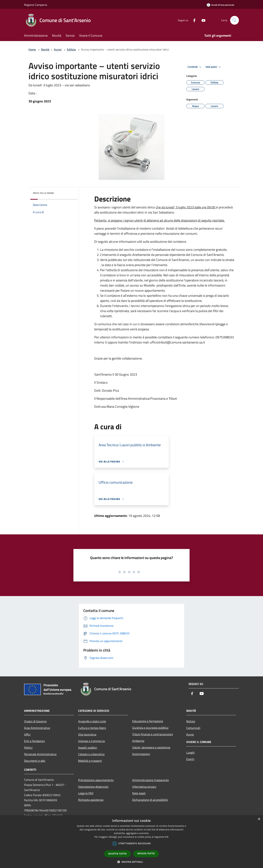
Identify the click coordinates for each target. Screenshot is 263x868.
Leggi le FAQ (86, 793)
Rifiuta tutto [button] (146, 853)
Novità (45, 49)
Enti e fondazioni (35, 741)
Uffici (27, 734)
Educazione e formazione (148, 721)
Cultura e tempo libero (92, 728)
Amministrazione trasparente (150, 780)
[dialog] (131, 842)
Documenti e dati (35, 761)
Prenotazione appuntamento (96, 780)
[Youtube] (202, 20)
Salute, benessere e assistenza (151, 747)
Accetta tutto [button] (117, 854)
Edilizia (71, 49)
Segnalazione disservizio (93, 787)
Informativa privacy (144, 787)
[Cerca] (235, 20)
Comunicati (193, 728)
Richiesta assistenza (91, 800)
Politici (28, 748)
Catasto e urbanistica (91, 754)
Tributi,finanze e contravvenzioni (153, 734)
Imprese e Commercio (92, 741)
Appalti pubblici (88, 748)
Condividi (195, 67)
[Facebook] (193, 20)
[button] (131, 862)
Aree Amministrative (37, 728)
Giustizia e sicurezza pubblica (150, 728)
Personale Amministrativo (40, 754)
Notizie (191, 721)
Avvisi (58, 49)
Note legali (139, 793)
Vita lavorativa (87, 734)
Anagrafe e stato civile (92, 721)
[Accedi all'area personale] (220, 5)
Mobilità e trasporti (90, 761)
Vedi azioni (214, 67)
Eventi (190, 759)
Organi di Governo (35, 721)
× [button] (259, 819)
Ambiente (138, 741)
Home (32, 49)
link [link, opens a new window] (167, 837)
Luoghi (190, 752)
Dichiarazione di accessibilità (150, 800)
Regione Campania (36, 5)
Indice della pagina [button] (43, 193)
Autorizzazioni (141, 754)
